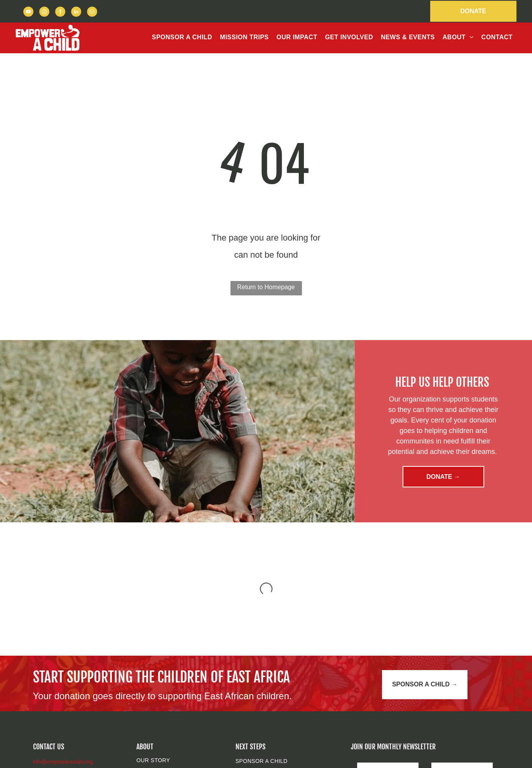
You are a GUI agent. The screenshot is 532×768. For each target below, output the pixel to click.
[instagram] (44, 13)
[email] (92, 13)
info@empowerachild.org (63, 762)
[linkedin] (76, 13)
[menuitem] (182, 37)
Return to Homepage (266, 287)
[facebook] (60, 13)
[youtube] (28, 13)
